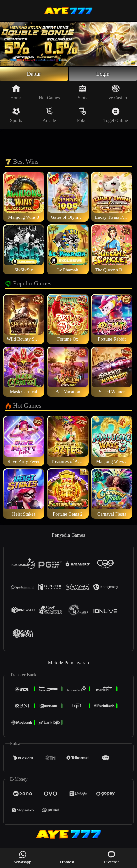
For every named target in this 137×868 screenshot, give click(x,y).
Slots (82, 93)
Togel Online (116, 116)
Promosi (67, 857)
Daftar (34, 74)
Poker (82, 116)
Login (103, 74)
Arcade (49, 116)
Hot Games (49, 93)
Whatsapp (23, 857)
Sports (16, 116)
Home (16, 93)
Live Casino (116, 93)
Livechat (111, 857)
